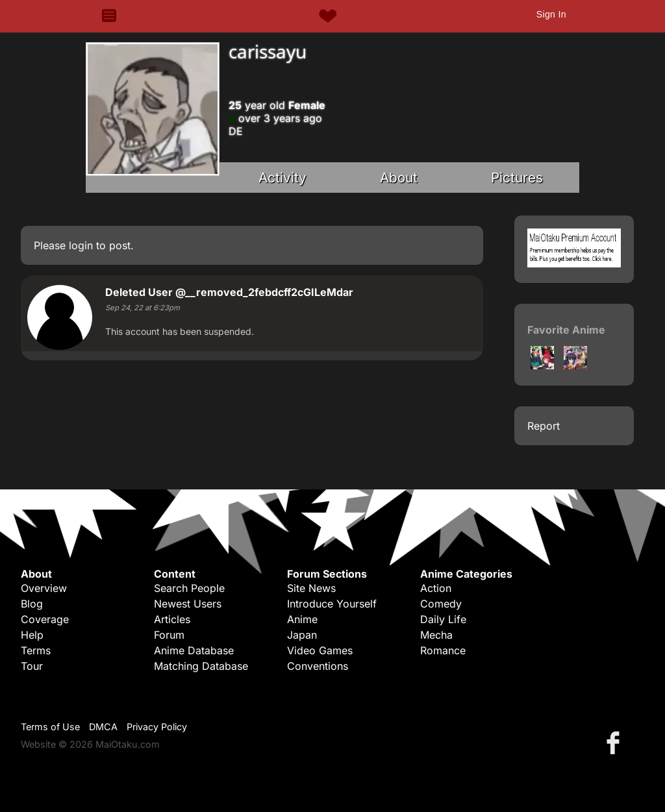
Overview (44, 588)
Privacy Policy (157, 727)
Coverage (45, 619)
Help (32, 635)
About (399, 178)
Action (436, 588)
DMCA (103, 727)
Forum (169, 635)
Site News (311, 588)
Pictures (517, 178)
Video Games (320, 650)
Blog (32, 604)
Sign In (551, 14)
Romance (443, 650)
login (81, 245)
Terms (36, 650)
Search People (189, 588)
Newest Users (188, 604)
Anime (302, 619)
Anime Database (194, 650)
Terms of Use (50, 727)
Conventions (318, 666)
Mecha (436, 635)
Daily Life (443, 619)
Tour (32, 666)
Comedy (441, 604)
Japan (302, 635)
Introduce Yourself (332, 604)
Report (544, 426)
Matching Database (201, 666)
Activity (282, 178)
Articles (172, 619)
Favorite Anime (566, 330)
